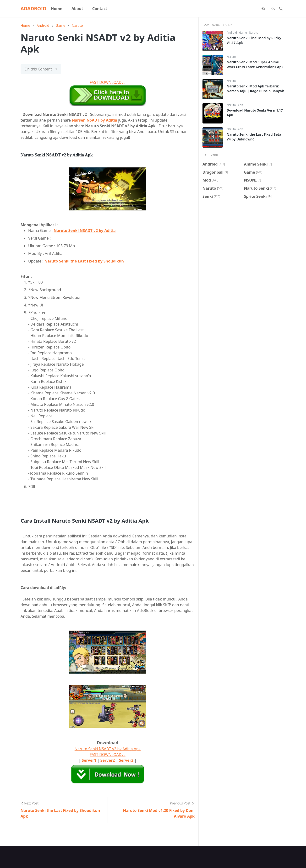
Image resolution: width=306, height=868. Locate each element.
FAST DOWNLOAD (107, 82)
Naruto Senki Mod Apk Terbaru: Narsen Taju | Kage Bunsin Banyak (255, 88)
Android (232, 33)
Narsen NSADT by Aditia (94, 120)
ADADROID (33, 8)
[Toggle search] (281, 9)
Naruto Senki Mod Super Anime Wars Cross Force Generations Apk (255, 64)
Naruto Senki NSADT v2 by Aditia (85, 230)
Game (243, 33)
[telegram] (263, 9)
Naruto (254, 33)
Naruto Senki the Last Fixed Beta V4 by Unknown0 (254, 137)
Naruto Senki (235, 105)
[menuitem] (57, 9)
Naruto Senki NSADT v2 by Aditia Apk (108, 749)
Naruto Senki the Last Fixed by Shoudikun (84, 261)
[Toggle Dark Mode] (273, 9)
